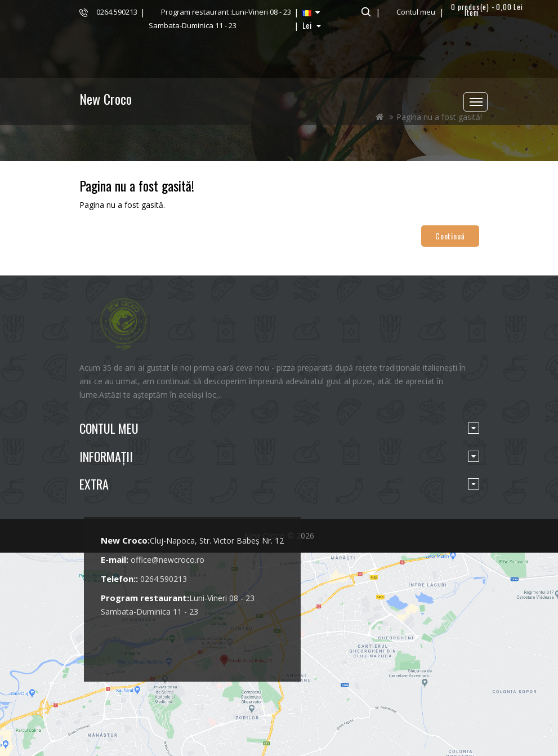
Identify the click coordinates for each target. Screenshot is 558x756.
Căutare (365, 12)
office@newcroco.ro (168, 560)
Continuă (450, 236)
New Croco (106, 99)
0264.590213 (117, 12)
